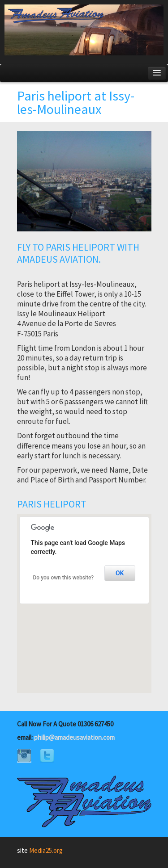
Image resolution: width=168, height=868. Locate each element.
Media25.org (46, 850)
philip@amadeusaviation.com (74, 737)
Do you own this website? (64, 578)
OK (120, 573)
